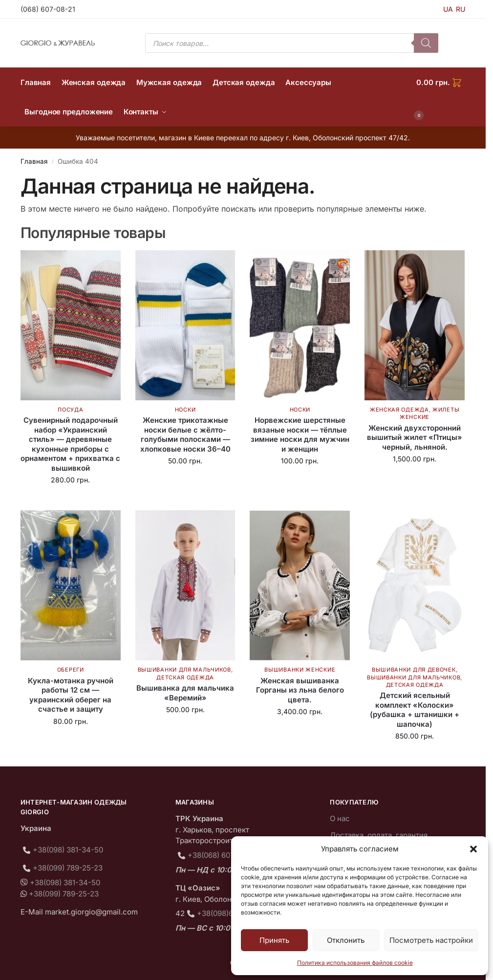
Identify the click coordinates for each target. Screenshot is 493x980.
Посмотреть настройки (431, 940)
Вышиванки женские (300, 670)
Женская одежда (399, 410)
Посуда (70, 410)
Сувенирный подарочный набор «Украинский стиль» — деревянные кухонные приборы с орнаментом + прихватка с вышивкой (70, 444)
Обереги (71, 670)
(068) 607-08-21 (48, 9)
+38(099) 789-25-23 (68, 868)
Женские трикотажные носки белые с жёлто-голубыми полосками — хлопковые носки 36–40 (185, 435)
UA (448, 9)
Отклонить (346, 940)
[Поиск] (426, 43)
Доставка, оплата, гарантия (379, 835)
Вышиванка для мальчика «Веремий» (185, 693)
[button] (473, 849)
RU (461, 9)
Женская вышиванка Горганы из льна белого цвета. (300, 690)
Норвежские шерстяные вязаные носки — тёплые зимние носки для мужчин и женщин (300, 435)
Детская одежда (185, 677)
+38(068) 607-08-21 (222, 855)
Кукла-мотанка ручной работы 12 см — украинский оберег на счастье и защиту (71, 695)
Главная (34, 161)
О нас (340, 818)
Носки (185, 410)
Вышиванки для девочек (414, 670)
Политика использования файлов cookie (355, 963)
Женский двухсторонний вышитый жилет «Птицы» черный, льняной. (415, 437)
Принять (274, 940)
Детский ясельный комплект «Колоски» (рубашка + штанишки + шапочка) (415, 710)
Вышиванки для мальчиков (184, 670)
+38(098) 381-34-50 (68, 850)
